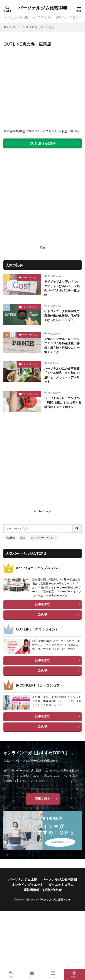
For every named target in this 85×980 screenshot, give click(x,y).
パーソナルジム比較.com (42, 8)
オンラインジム (42, 17)
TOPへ (74, 974)
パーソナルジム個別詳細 (59, 879)
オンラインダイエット (27, 885)
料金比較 (10, 537)
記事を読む (42, 604)
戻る (11, 974)
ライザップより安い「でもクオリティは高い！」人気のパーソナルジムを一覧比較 (62, 288)
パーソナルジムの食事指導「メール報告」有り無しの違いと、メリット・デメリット (62, 375)
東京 (23, 537)
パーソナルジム (31, 277)
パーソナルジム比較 (16, 17)
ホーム (32, 974)
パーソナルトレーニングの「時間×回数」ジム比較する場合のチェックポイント (63, 402)
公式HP (43, 614)
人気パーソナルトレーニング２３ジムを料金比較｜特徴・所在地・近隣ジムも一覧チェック (62, 346)
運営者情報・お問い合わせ (43, 890)
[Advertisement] (42, 202)
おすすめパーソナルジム (43, 537)
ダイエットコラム (67, 17)
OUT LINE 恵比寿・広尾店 (38, 27)
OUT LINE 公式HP (43, 143)
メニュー (53, 974)
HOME (11, 27)
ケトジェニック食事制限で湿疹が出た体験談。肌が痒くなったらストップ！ (62, 315)
